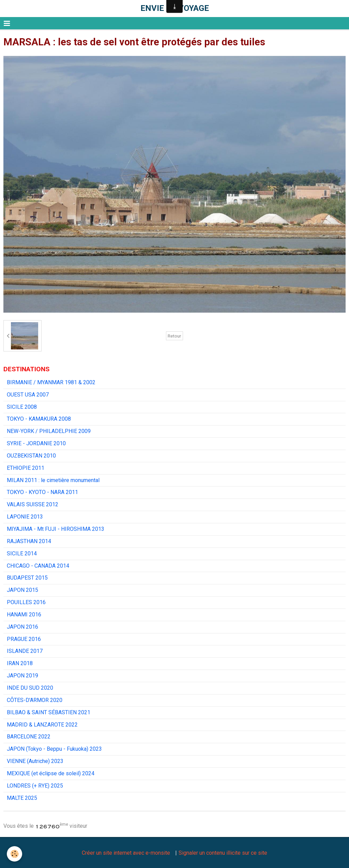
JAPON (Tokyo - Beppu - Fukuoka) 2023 (54, 749)
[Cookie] (14, 854)
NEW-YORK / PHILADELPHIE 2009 (49, 431)
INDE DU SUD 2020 (30, 688)
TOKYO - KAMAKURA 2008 (39, 419)
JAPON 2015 (22, 590)
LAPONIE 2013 (25, 517)
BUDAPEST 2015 (27, 578)
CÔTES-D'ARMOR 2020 (35, 700)
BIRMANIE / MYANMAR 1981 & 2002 (51, 382)
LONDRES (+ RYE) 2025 (35, 786)
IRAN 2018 (20, 663)
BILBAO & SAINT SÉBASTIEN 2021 (49, 712)
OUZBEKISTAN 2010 (31, 456)
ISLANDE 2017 (25, 651)
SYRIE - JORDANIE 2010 (36, 443)
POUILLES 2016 (26, 602)
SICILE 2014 (22, 553)
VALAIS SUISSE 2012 (33, 504)
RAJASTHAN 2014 (29, 541)
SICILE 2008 (22, 407)
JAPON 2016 (22, 627)
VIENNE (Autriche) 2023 (35, 761)
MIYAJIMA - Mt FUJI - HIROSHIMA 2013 (56, 529)
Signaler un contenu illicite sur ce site (223, 853)
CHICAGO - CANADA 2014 (38, 566)
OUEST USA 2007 (28, 395)
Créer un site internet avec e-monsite (126, 853)
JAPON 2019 (22, 676)
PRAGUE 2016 (24, 639)
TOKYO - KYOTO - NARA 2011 (42, 492)
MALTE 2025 (22, 798)
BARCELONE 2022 (29, 737)
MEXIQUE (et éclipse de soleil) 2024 (51, 773)
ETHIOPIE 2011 (26, 468)
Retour (174, 336)
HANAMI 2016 (24, 615)
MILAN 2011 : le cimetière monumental (53, 480)
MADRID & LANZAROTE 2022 (42, 725)
